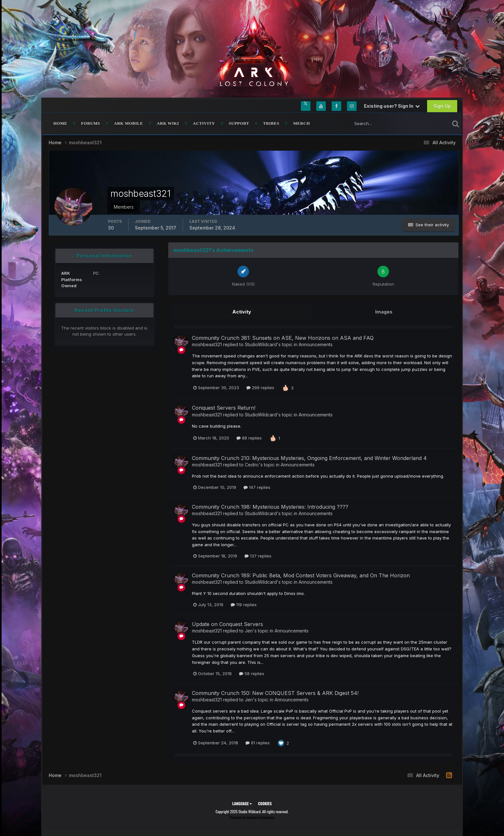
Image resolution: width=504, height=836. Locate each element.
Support (239, 123)
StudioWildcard (261, 344)
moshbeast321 (207, 344)
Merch (302, 123)
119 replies (244, 604)
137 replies (258, 556)
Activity (204, 123)
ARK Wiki (168, 123)
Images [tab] (384, 312)
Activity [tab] (242, 312)
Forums (91, 123)
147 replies (257, 487)
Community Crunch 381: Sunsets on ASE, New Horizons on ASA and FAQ (283, 338)
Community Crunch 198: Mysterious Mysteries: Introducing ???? (270, 506)
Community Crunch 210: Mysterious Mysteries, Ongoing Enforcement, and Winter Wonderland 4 (309, 458)
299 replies (260, 387)
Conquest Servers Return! (224, 407)
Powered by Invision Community (252, 817)
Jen (249, 630)
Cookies (265, 803)
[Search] (379, 123)
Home (60, 123)
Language (242, 803)
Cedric (252, 464)
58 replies (252, 673)
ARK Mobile (129, 123)
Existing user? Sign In (392, 106)
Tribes (271, 123)
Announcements (316, 344)
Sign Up (442, 106)
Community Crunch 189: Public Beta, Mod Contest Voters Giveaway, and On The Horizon (301, 575)
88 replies (249, 438)
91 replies (258, 742)
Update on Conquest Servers (227, 624)
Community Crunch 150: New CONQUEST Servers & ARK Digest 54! (275, 693)
